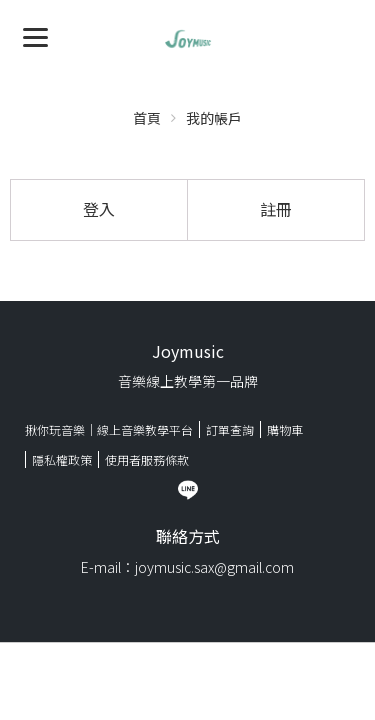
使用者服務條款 (147, 459)
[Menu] (35, 35)
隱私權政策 (62, 459)
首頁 (147, 118)
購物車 (285, 429)
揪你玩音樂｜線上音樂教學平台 (109, 429)
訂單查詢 (230, 429)
